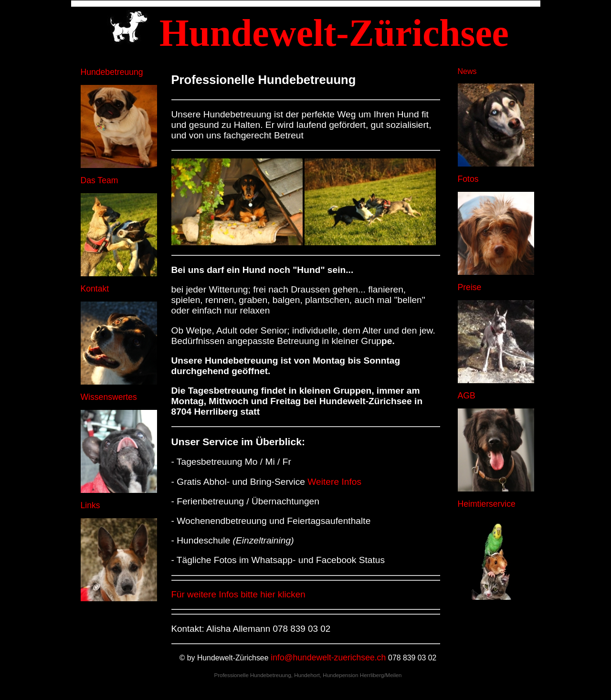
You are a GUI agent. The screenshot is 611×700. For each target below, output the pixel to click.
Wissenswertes (109, 397)
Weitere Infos (334, 482)
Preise (470, 287)
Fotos (468, 179)
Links (90, 505)
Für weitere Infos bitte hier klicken (238, 594)
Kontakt (95, 289)
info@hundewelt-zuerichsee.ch (328, 658)
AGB (467, 396)
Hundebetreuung (112, 72)
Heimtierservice (487, 504)
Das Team (100, 180)
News (467, 71)
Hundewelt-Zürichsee (233, 658)
